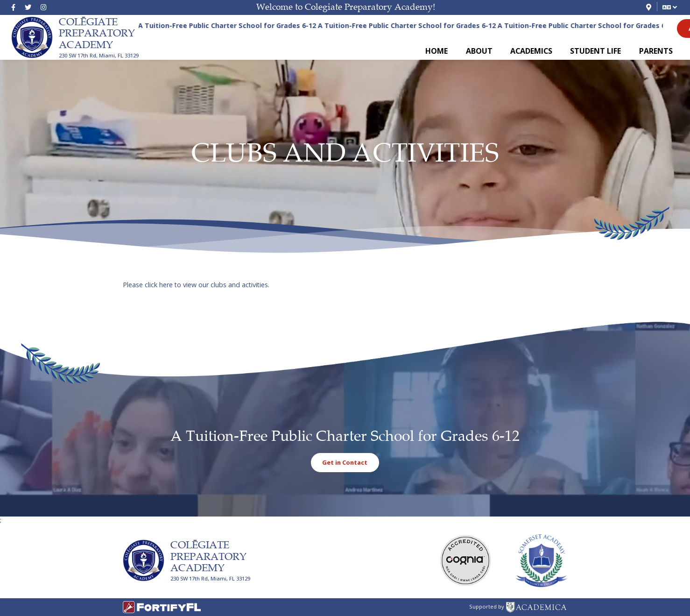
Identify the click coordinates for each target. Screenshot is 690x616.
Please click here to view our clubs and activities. (196, 285)
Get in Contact (345, 462)
